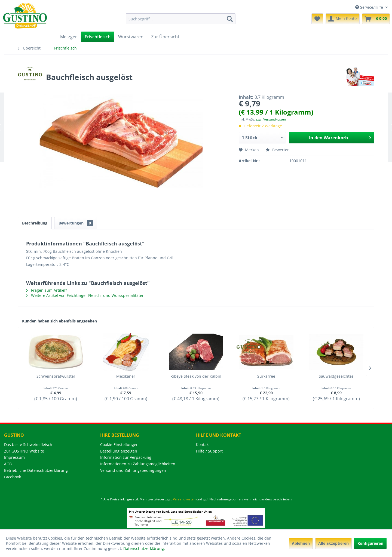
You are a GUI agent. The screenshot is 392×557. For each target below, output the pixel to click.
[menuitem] (181, 19)
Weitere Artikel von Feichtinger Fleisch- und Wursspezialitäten (85, 295)
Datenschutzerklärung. (144, 548)
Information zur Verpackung (126, 457)
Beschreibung (35, 223)
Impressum (14, 457)
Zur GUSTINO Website (24, 451)
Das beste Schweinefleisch (28, 444)
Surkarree (266, 376)
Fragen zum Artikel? (47, 290)
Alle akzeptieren (333, 543)
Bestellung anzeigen (119, 451)
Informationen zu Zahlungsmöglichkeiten (138, 464)
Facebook (13, 477)
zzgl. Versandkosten (271, 119)
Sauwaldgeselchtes (336, 376)
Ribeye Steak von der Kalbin (196, 376)
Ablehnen (301, 543)
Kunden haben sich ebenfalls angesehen (59, 321)
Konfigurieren (370, 543)
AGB (8, 464)
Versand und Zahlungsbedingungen (133, 470)
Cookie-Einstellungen (119, 444)
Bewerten (278, 150)
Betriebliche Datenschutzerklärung (36, 470)
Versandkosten (184, 499)
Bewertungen (76, 223)
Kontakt (203, 444)
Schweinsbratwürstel (56, 376)
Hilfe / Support (209, 451)
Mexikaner (126, 376)
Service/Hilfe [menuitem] (370, 7)
